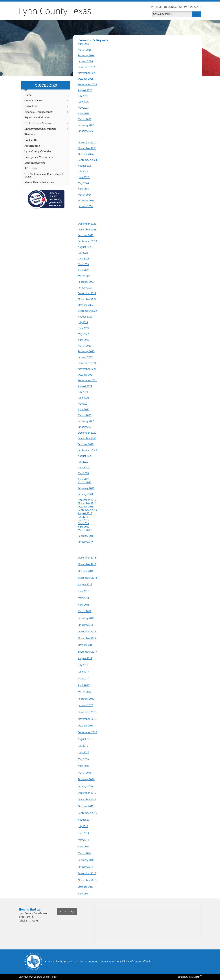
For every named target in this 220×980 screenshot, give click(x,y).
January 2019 (85, 542)
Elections (30, 135)
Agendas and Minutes (37, 118)
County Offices (47, 101)
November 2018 (87, 564)
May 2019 (83, 523)
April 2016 (84, 766)
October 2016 (86, 726)
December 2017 (87, 631)
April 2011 (84, 894)
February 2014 (86, 860)
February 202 (85, 421)
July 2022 (83, 322)
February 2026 (86, 55)
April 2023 (84, 270)
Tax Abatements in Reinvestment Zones (44, 175)
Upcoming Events (35, 163)
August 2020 (85, 456)
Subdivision (31, 169)
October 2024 (86, 154)
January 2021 (85, 427)
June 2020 (84, 467)
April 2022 (84, 340)
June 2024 (84, 177)
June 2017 (83, 672)
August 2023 (85, 247)
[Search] (173, 14)
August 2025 (85, 90)
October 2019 (86, 507)
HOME (159, 7)
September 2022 (87, 311)
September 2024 (87, 160)
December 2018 (87, 558)
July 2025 (83, 96)
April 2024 (84, 189)
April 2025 (84, 113)
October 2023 (86, 235)
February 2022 (86, 351)
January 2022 (85, 357)
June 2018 (83, 591)
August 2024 (85, 166)
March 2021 (85, 415)
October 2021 (86, 375)
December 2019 (87, 500)
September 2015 (87, 813)
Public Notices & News (47, 123)
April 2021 (84, 409)
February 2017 (86, 699)
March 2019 (85, 530)
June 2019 (83, 520)
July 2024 (83, 172)
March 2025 (85, 119)
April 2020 (84, 479)
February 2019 (86, 536)
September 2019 (87, 510)
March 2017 (85, 692)
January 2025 (85, 131)
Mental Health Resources (39, 182)
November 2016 (87, 719)
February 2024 (86, 201)
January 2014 (85, 867)
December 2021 (87, 363)
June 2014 (83, 833)
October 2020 (86, 444)
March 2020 (85, 482)
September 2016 (87, 732)
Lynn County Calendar (38, 152)
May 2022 (83, 334)
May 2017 (83, 679)
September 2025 (87, 84)
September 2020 (87, 450)
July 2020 (83, 462)
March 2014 (85, 853)
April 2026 (84, 44)
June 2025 (83, 102)
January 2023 (85, 288)
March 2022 (85, 346)
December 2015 (87, 793)
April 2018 (84, 605)
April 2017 (84, 685)
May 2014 (83, 840)
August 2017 (85, 658)
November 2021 (87, 369)
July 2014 (83, 826)
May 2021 (83, 404)
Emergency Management (39, 157)
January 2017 (85, 705)
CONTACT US (175, 7)
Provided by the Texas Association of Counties (71, 962)
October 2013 (86, 887)
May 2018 (83, 598)
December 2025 (87, 67)
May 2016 (83, 759)
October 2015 (86, 806)
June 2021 (83, 398)
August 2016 (85, 739)
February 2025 (86, 125)
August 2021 (85, 386)
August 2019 (85, 513)
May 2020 (83, 473)
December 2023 (87, 224)
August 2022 (85, 317)
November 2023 (87, 230)
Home (28, 95)
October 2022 (86, 305)
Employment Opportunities (47, 129)
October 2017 (86, 645)
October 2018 (86, 571)
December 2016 (87, 712)
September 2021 (87, 380)
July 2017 (83, 665)
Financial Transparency (47, 112)
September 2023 (87, 241)
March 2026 (85, 50)
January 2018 (85, 625)
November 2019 (87, 503)
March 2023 (85, 276)
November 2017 (87, 638)
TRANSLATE (195, 7)
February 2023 (86, 282)
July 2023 (83, 253)
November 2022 (87, 299)
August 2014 (85, 820)
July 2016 (83, 746)
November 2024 (87, 148)
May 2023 (83, 264)
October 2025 (86, 79)
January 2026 (85, 61)
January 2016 (85, 786)
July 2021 (83, 392)
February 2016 (86, 779)
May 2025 (83, 108)
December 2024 (87, 142)
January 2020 (85, 494)
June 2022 (83, 328)
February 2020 (86, 488)
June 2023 (83, 259)
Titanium (193, 977)
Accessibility (67, 911)
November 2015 (87, 799)
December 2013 (87, 873)
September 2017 (87, 652)
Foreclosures (32, 146)
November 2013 (87, 880)
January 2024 (85, 206)
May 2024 (83, 183)
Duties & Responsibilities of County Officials (126, 962)
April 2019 (84, 527)
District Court (47, 106)
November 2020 (87, 438)
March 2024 (85, 195)
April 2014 (84, 847)
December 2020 (87, 433)
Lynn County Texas (55, 11)
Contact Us (31, 140)
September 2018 (87, 578)
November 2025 (87, 73)
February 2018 (86, 618)
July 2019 (83, 517)
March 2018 (85, 611)
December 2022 (87, 293)
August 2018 (85, 584)
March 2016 (85, 773)
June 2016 (83, 752)
